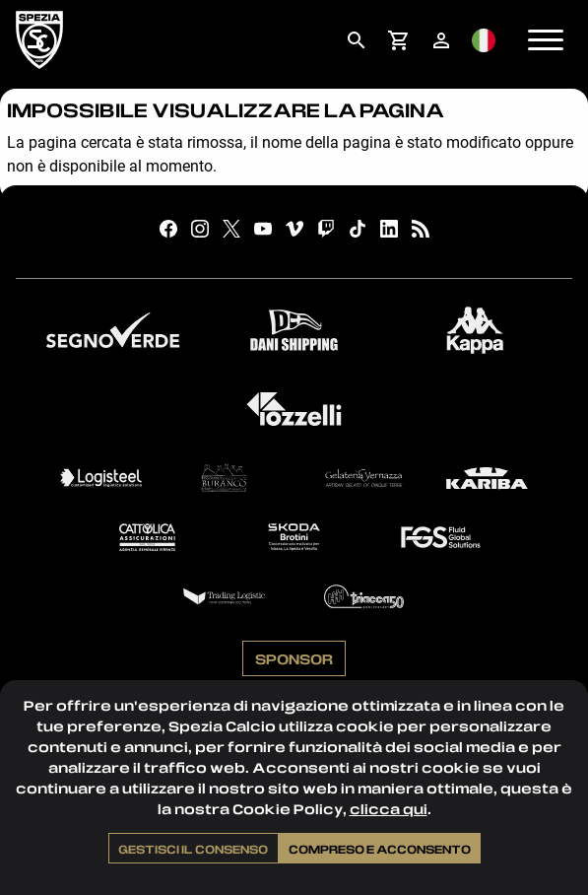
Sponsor (294, 658)
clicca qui (389, 809)
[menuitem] (356, 40)
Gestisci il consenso (193, 849)
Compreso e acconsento (380, 849)
